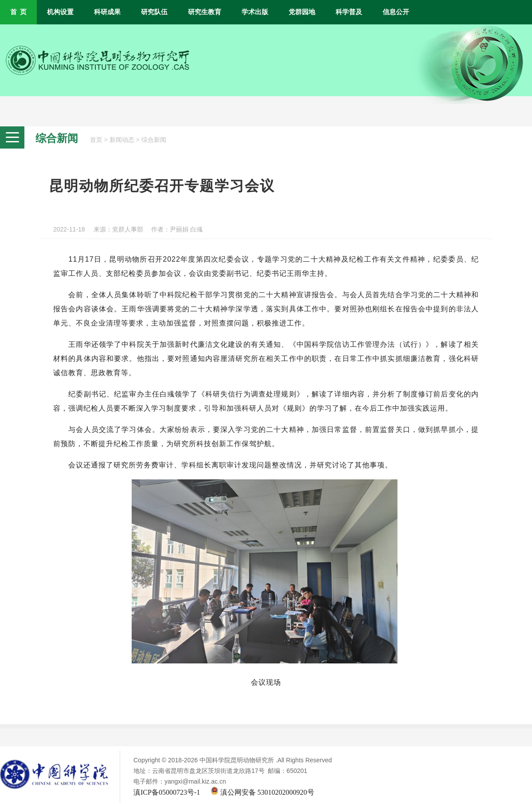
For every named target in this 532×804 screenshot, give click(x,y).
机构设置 (60, 12)
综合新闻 (154, 140)
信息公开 (396, 12)
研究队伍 (154, 12)
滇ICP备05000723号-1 (167, 792)
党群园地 (302, 12)
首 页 (18, 12)
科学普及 (349, 12)
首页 (96, 140)
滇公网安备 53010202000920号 (262, 792)
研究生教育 (205, 12)
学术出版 (255, 12)
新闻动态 (122, 140)
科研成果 (107, 12)
